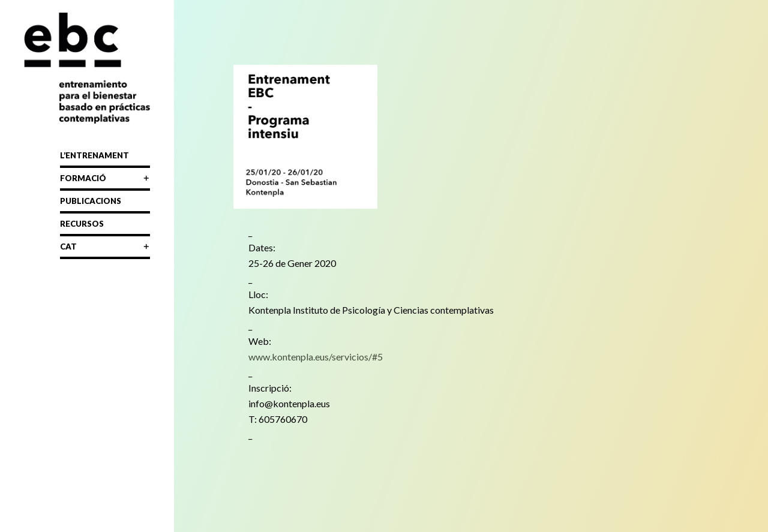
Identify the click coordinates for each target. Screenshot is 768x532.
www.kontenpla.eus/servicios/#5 (316, 357)
